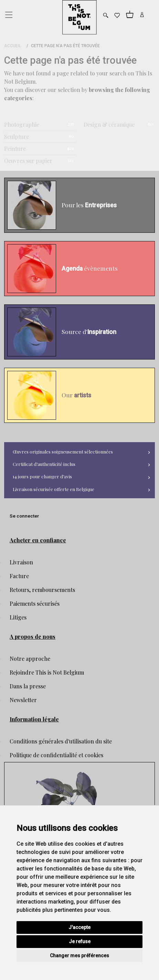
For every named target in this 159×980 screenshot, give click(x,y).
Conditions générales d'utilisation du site (61, 741)
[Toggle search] (106, 15)
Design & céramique (109, 124)
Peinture (15, 149)
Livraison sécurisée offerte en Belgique (54, 489)
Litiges (18, 617)
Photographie (22, 124)
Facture (19, 576)
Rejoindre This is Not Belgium (47, 672)
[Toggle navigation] (8, 13)
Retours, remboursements (42, 590)
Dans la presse (28, 686)
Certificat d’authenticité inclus (44, 464)
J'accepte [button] (79, 927)
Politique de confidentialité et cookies (56, 755)
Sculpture (17, 137)
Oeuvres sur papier (28, 161)
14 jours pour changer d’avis (42, 476)
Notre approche (30, 659)
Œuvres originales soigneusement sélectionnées (63, 451)
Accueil (13, 46)
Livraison (21, 562)
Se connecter (24, 516)
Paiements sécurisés (35, 603)
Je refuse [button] (80, 941)
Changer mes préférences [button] (79, 956)
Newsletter (23, 700)
